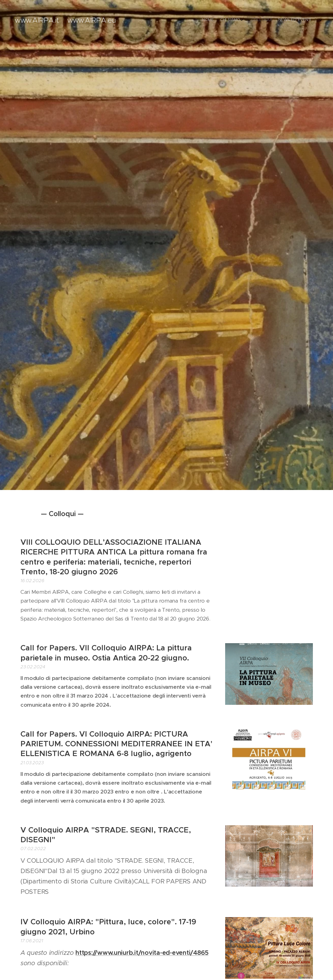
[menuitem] (288, 20)
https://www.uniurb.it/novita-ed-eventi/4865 (142, 953)
